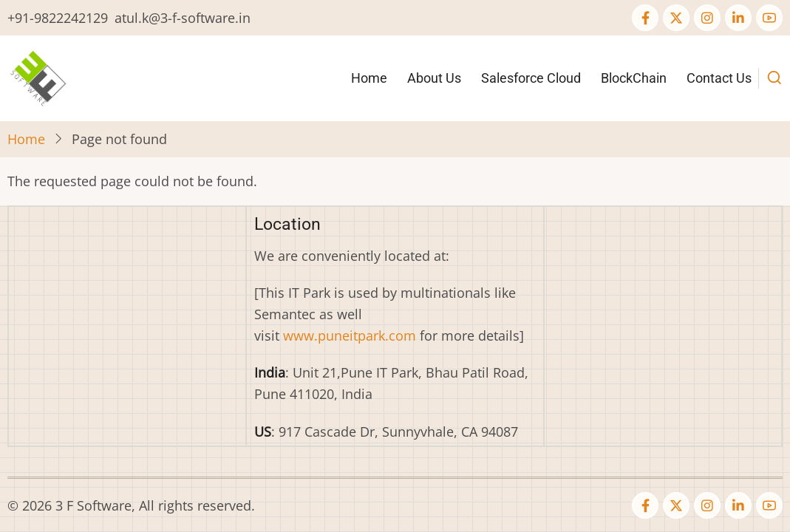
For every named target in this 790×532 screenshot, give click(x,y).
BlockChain (634, 78)
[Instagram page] (707, 18)
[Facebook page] (645, 18)
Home (369, 78)
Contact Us (719, 78)
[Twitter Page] (676, 18)
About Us (434, 78)
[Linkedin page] (738, 18)
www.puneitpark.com (350, 335)
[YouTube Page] (769, 18)
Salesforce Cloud (531, 78)
